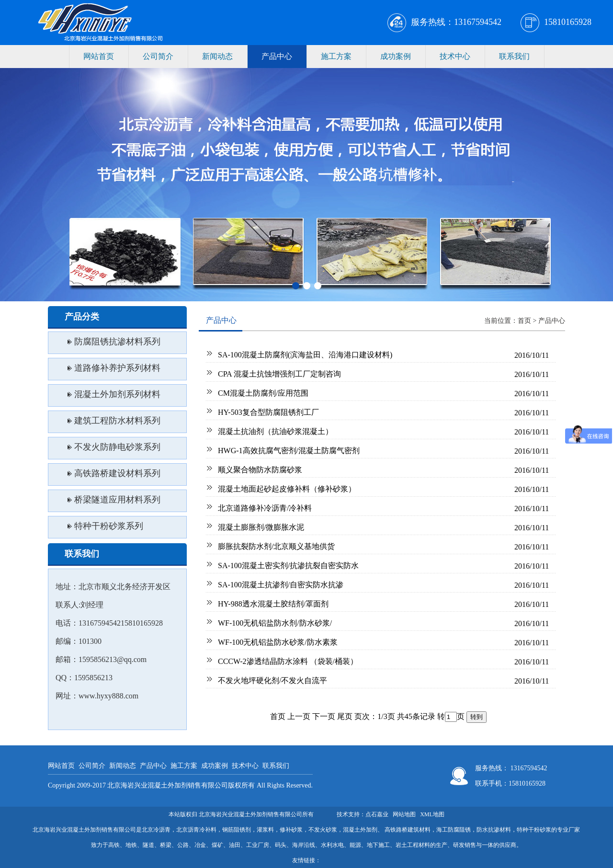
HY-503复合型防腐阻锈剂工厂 (268, 412)
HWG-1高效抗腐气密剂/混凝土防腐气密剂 (289, 451)
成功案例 (396, 56)
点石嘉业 (377, 814)
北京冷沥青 (156, 830)
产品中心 (277, 56)
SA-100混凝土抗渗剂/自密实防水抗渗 (281, 585)
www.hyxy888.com (108, 696)
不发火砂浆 (323, 830)
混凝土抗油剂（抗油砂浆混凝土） (275, 431)
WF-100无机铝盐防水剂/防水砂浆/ (275, 623)
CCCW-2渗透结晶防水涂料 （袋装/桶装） (288, 661)
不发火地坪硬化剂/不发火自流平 (272, 680)
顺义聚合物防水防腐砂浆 (260, 470)
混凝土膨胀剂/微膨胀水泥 (261, 527)
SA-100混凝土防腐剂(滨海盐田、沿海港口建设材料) (305, 355)
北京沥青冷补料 (196, 830)
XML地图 (432, 814)
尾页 (345, 716)
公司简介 (158, 56)
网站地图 (404, 814)
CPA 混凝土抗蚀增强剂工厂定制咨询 (279, 374)
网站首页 (99, 56)
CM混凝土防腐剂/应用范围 (263, 393)
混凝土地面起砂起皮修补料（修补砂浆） (287, 489)
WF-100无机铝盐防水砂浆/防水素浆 (278, 642)
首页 (524, 321)
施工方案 (336, 56)
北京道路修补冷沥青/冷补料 (265, 508)
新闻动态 (217, 56)
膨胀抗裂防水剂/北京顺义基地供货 (276, 546)
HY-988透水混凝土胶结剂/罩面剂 (273, 604)
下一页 (324, 716)
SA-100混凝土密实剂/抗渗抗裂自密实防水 (288, 565)
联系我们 (514, 56)
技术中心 (455, 56)
